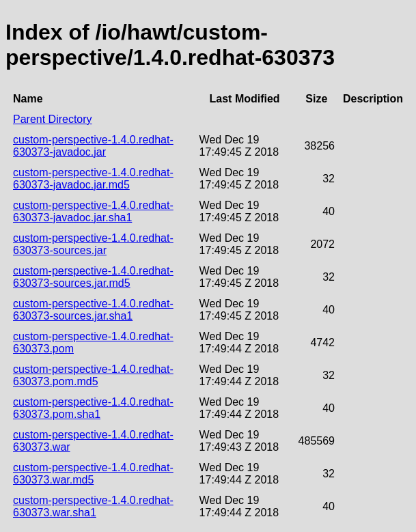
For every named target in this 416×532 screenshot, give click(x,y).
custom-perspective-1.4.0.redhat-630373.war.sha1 (93, 506)
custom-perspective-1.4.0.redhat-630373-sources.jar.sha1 (93, 310)
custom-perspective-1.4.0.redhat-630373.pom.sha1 (93, 408)
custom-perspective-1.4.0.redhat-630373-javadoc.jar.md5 (93, 179)
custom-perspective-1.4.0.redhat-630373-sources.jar (93, 244)
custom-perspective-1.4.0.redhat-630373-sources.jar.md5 (93, 277)
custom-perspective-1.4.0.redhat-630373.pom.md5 (93, 375)
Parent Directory (53, 119)
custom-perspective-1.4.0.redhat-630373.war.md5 (93, 474)
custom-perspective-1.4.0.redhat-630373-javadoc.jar (93, 146)
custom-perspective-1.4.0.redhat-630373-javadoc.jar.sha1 (93, 211)
